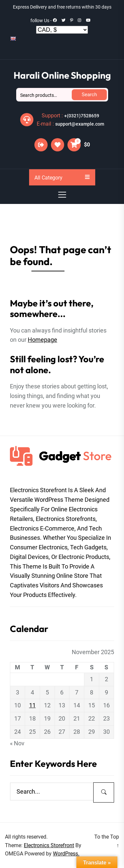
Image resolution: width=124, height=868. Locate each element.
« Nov (17, 743)
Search (89, 95)
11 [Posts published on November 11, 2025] (32, 705)
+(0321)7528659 (82, 116)
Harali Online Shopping (62, 75)
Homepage (42, 340)
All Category (62, 178)
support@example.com (80, 124)
